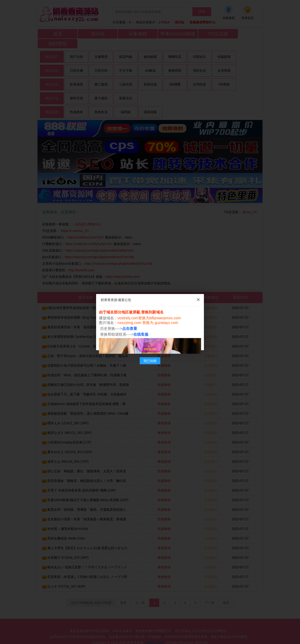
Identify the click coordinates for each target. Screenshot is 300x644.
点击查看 (130, 329)
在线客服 (141, 334)
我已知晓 (150, 361)
